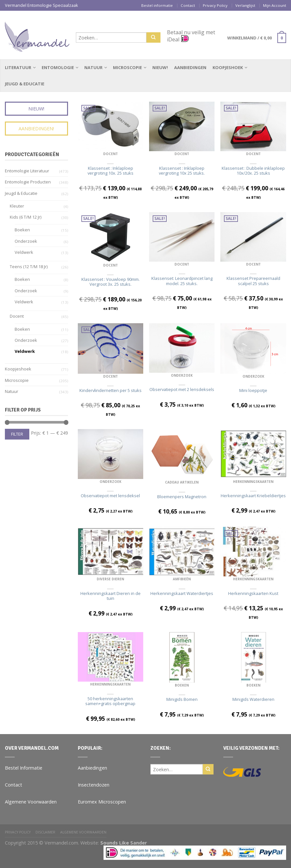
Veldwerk (24, 252)
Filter (17, 434)
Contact (188, 5)
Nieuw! (160, 67)
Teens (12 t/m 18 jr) (29, 267)
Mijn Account (275, 5)
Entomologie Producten (28, 182)
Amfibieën (182, 579)
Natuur (93, 67)
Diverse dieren (110, 579)
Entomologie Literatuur (27, 171)
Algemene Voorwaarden (31, 802)
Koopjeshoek (228, 67)
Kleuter (17, 206)
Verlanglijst (245, 5)
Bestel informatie (157, 5)
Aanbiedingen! (36, 129)
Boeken (182, 685)
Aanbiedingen (190, 67)
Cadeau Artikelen (182, 482)
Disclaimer (45, 832)
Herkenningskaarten (253, 482)
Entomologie (58, 67)
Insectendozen (94, 785)
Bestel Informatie (24, 768)
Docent (111, 154)
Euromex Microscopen (102, 802)
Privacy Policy (215, 5)
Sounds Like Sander (124, 843)
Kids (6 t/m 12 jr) (26, 217)
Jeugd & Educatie (25, 84)
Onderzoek (182, 375)
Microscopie (127, 67)
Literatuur (18, 67)
